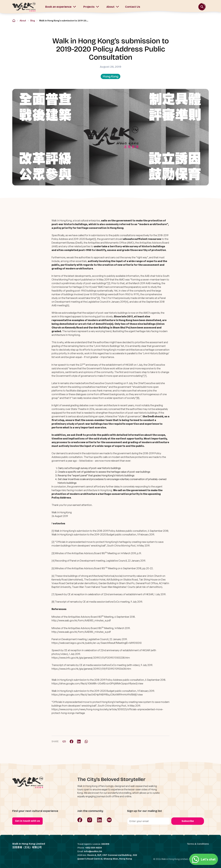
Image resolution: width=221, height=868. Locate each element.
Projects (91, 7)
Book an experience (61, 7)
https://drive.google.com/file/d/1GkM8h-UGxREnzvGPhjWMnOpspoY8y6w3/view (97, 683)
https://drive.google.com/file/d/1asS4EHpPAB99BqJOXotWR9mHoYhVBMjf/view (97, 695)
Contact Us (133, 7)
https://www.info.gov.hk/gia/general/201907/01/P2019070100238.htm (91, 658)
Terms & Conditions (198, 844)
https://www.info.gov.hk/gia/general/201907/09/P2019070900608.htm (91, 669)
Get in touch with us (27, 821)
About (113, 7)
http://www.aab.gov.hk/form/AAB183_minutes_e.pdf (81, 620)
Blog (33, 21)
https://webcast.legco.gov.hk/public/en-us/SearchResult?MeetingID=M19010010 (97, 643)
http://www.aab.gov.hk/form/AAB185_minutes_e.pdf (81, 632)
